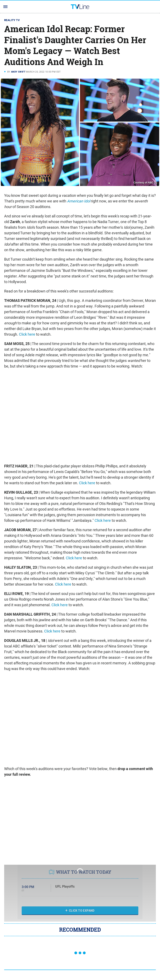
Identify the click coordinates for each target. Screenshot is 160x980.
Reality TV (12, 20)
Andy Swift (18, 72)
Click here (27, 334)
